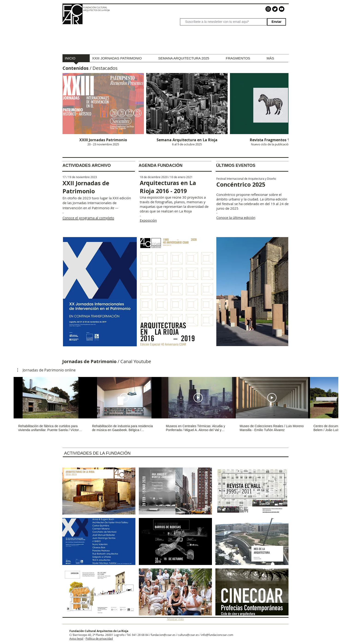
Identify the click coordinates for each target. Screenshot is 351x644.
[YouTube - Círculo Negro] (282, 9)
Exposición (148, 220)
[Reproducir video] (51, 398)
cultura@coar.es (188, 635)
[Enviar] (277, 22)
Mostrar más (175, 619)
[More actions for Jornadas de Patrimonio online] (46, 370)
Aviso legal (76, 638)
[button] (46, 370)
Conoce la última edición (236, 218)
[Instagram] (268, 9)
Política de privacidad (99, 638)
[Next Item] (281, 113)
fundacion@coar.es (163, 635)
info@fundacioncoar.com (217, 635)
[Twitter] (275, 9)
